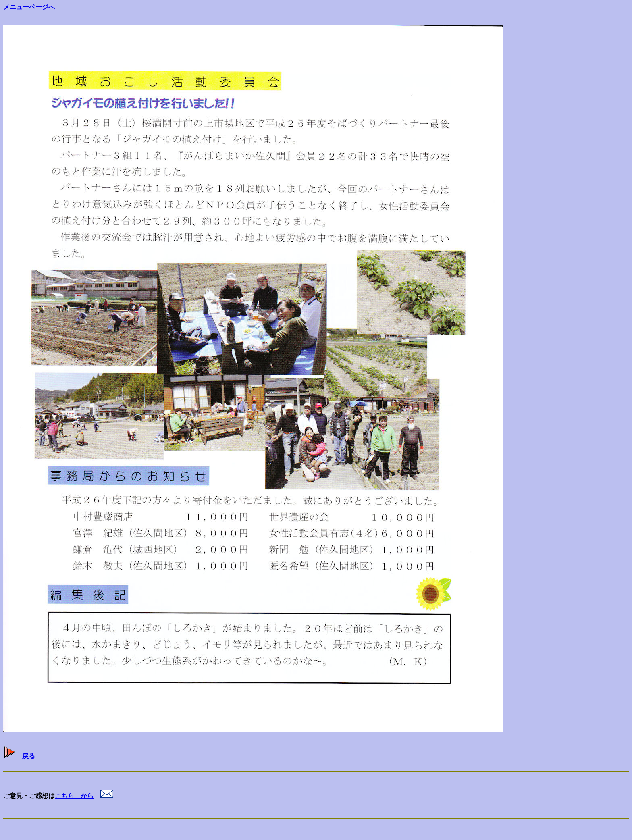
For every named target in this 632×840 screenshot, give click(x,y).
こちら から (74, 796)
